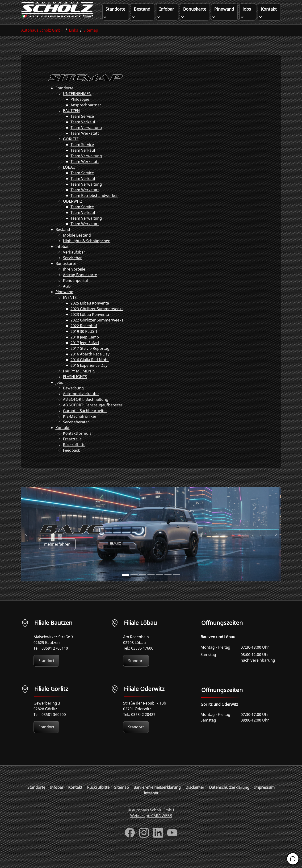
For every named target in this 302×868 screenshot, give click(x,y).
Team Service (82, 126)
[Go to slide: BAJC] (126, 584)
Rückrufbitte (74, 454)
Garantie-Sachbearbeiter (85, 420)
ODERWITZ (73, 211)
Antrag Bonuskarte (80, 284)
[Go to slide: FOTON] (168, 584)
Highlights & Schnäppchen (87, 250)
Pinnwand (64, 301)
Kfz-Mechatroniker (80, 426)
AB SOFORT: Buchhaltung (86, 409)
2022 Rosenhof (84, 335)
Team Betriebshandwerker (94, 205)
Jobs (59, 392)
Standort (46, 670)
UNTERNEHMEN (77, 103)
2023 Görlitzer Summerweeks (97, 318)
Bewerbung (73, 397)
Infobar (62, 256)
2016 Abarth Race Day (90, 363)
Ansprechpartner (86, 114)
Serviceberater (76, 431)
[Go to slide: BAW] (143, 584)
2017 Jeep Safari (85, 352)
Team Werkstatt (85, 143)
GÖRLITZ (71, 148)
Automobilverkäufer (81, 403)
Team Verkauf (83, 131)
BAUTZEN (71, 120)
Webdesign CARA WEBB (151, 825)
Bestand (63, 239)
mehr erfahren (57, 553)
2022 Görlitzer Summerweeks (97, 330)
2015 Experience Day (89, 375)
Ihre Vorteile (74, 279)
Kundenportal (75, 290)
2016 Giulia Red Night (90, 369)
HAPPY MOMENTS (79, 380)
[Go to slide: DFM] (176, 584)
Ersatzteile (72, 448)
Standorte (64, 97)
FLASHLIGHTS (75, 386)
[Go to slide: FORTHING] (151, 584)
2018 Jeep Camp (85, 346)
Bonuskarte (66, 273)
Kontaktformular (78, 443)
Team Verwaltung (86, 137)
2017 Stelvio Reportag (90, 358)
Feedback (71, 460)
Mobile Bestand (77, 245)
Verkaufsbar (74, 262)
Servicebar (72, 267)
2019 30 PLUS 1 (84, 341)
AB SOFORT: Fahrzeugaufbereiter (93, 414)
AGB (67, 296)
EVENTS (70, 307)
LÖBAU (69, 177)
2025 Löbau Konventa (90, 313)
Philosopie (80, 109)
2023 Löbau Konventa (90, 324)
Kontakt (63, 437)
